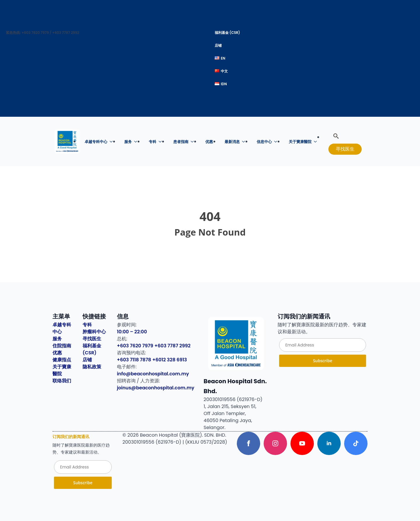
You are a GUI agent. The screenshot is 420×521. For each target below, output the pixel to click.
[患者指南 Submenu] (194, 142)
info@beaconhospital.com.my (153, 374)
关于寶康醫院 (300, 142)
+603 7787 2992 (173, 346)
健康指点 (62, 360)
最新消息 (232, 142)
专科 (153, 142)
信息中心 (264, 142)
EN (220, 58)
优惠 (209, 142)
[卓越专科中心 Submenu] (113, 142)
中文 (221, 71)
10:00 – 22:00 (132, 332)
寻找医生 (92, 339)
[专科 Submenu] (162, 142)
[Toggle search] (336, 136)
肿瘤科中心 (94, 332)
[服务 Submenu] (137, 142)
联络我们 (62, 381)
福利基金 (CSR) (227, 33)
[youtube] (302, 443)
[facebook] (249, 443)
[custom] (356, 443)
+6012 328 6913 (170, 360)
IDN (221, 84)
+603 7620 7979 (135, 346)
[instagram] (275, 443)
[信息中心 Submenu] (277, 142)
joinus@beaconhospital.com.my (156, 388)
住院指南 (62, 346)
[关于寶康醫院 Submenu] (317, 142)
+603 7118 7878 (134, 360)
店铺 (218, 45)
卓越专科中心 (96, 142)
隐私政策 (92, 367)
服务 (128, 142)
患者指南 (181, 142)
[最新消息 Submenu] (245, 142)
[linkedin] (329, 443)
